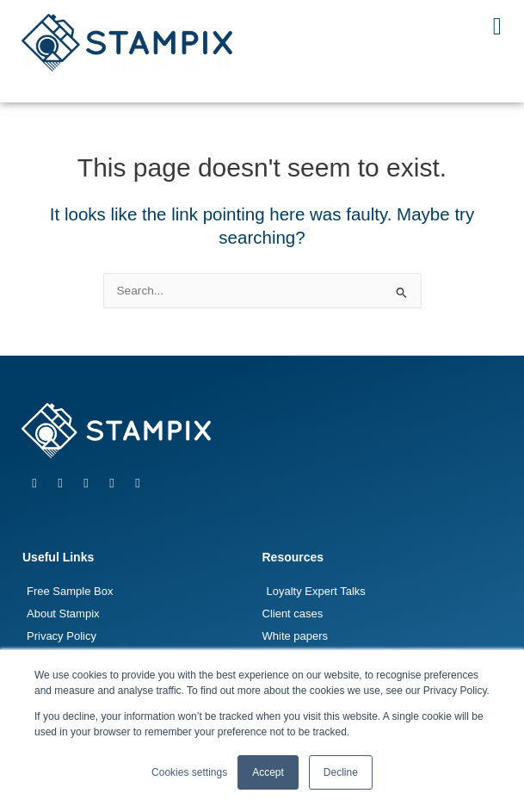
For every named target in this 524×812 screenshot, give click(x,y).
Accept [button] (268, 772)
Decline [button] (341, 772)
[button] (497, 27)
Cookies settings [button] (189, 772)
